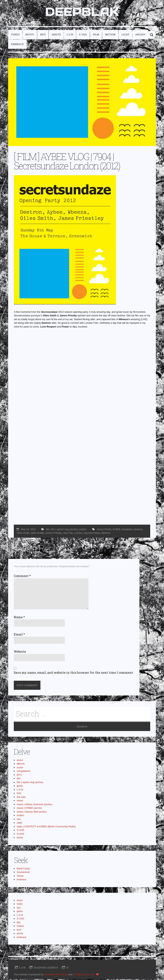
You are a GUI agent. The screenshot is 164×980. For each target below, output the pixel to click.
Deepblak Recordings (56, 975)
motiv (30, 35)
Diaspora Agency (46, 968)
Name (19, 618)
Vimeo (20, 877)
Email (19, 635)
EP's (19, 776)
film (96, 35)
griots (56, 35)
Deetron (138, 530)
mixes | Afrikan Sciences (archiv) (34, 805)
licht (125, 35)
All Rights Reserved (84, 975)
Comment (22, 577)
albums (21, 764)
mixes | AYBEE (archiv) (29, 809)
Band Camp (23, 869)
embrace (17, 45)
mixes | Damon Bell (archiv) (32, 812)
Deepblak (127, 530)
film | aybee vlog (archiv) (65, 530)
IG (67, 968)
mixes (20, 801)
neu (43, 35)
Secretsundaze (92, 534)
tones (15, 35)
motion (110, 35)
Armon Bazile (104, 530)
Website (20, 653)
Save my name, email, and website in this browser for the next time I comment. (74, 674)
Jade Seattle (37, 534)
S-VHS (83, 35)
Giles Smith (23, 534)
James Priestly (54, 534)
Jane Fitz (68, 534)
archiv (140, 35)
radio (19, 823)
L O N (70, 35)
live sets (21, 798)
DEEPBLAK (82, 12)
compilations (23, 772)
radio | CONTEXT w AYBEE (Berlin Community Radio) (46, 827)
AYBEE (116, 530)
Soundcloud (23, 873)
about (20, 761)
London (78, 534)
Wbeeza (106, 534)
